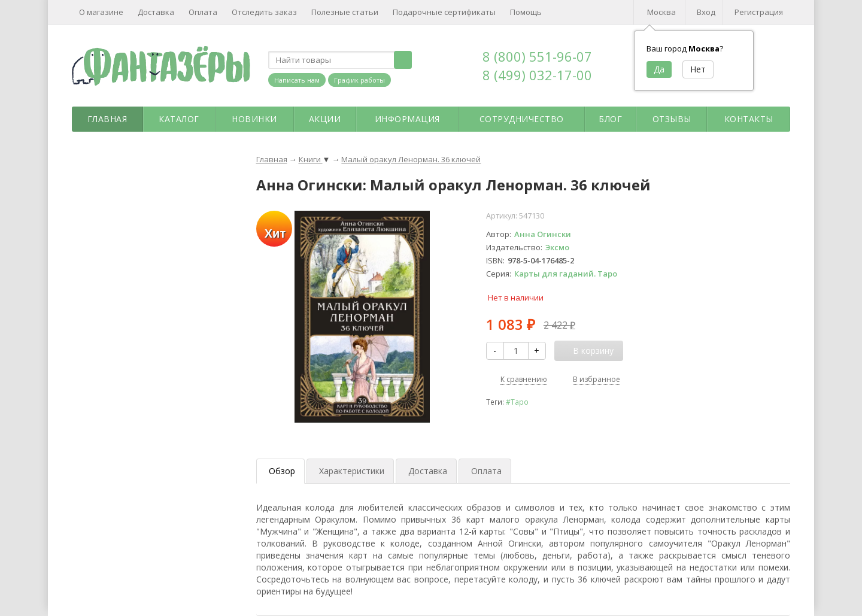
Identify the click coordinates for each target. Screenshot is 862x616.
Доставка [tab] (428, 471)
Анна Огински (543, 234)
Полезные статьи (345, 12)
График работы (359, 80)
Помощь (526, 12)
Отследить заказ (264, 12)
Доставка (156, 12)
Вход (706, 12)
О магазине (101, 12)
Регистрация (759, 12)
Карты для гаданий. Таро (566, 274)
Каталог (179, 119)
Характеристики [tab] (352, 471)
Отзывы (672, 119)
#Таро (517, 402)
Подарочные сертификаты (444, 12)
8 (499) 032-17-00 (537, 75)
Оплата (203, 12)
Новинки (254, 119)
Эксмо (557, 247)
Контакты (749, 119)
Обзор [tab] (282, 471)
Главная (107, 119)
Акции (325, 119)
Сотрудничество (522, 119)
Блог (610, 119)
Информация (407, 119)
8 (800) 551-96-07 (537, 56)
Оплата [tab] (486, 471)
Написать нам (297, 80)
